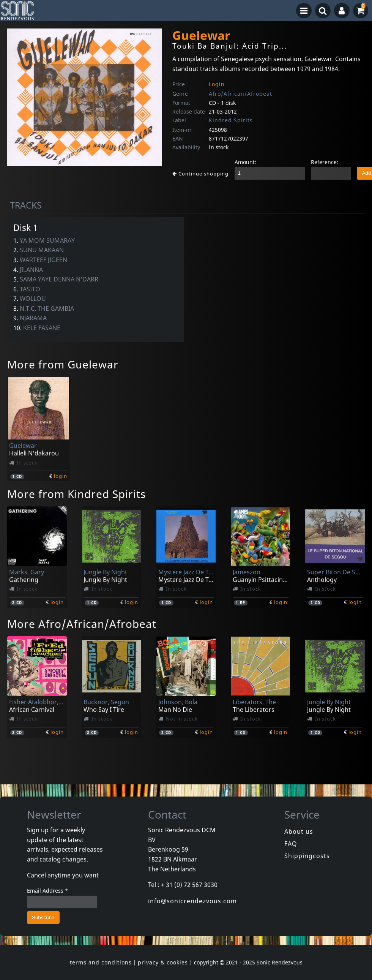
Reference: (325, 162)
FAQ (291, 844)
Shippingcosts (307, 856)
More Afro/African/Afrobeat (82, 624)
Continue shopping (200, 174)
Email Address (48, 891)
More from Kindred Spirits (76, 494)
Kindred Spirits (231, 120)
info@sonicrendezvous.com (192, 901)
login (61, 476)
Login (217, 84)
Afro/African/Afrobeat (240, 94)
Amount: (245, 162)
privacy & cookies (163, 962)
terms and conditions (101, 962)
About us (299, 831)
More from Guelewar (63, 364)
